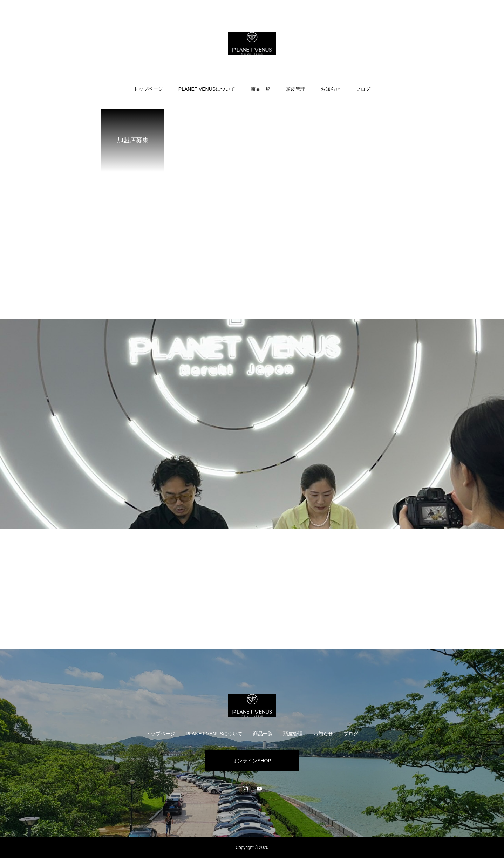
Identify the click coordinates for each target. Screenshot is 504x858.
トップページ (148, 89)
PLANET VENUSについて (207, 89)
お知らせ (331, 89)
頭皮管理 (295, 89)
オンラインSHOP (252, 761)
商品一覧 (260, 89)
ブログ (363, 89)
